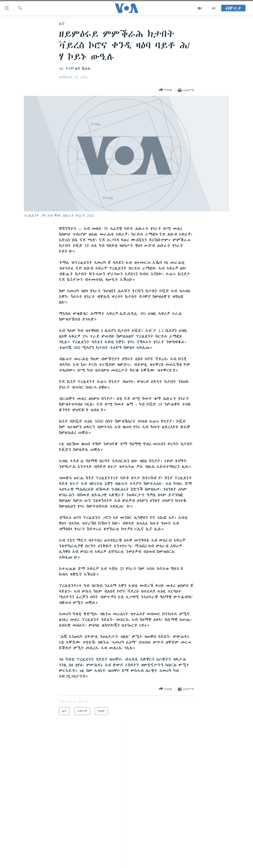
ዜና (62, 24)
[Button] (165, 90)
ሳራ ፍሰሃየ (67, 68)
